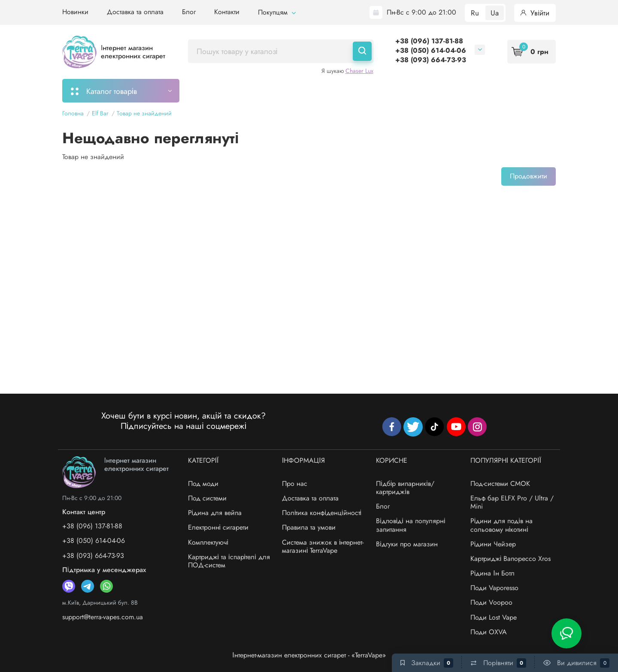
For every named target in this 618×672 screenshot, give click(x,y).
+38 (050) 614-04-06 (431, 50)
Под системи (207, 498)
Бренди (498, 90)
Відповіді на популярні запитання (410, 525)
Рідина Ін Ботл (492, 573)
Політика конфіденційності (322, 513)
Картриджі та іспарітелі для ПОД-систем (229, 561)
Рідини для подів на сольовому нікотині (501, 525)
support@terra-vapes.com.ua (103, 617)
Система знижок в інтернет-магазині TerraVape (323, 546)
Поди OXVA (489, 632)
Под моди (203, 484)
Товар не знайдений (144, 113)
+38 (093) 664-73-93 (431, 60)
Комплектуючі (208, 542)
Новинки (75, 12)
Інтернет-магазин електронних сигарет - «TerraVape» (309, 655)
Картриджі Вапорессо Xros (511, 559)
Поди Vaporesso (494, 588)
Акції (393, 90)
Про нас (295, 484)
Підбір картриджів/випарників (318, 90)
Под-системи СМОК (500, 484)
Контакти (227, 12)
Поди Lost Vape (494, 617)
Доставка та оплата (135, 12)
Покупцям (277, 12)
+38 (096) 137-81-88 (429, 41)
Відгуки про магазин (407, 544)
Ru (475, 13)
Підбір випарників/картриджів (405, 488)
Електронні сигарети (218, 527)
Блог (189, 12)
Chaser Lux (359, 71)
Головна (73, 113)
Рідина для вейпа (215, 513)
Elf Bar (100, 113)
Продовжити (529, 176)
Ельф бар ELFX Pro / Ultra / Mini (512, 502)
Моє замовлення (224, 90)
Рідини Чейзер (493, 544)
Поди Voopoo (491, 602)
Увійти (535, 13)
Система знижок (443, 90)
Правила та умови (309, 527)
